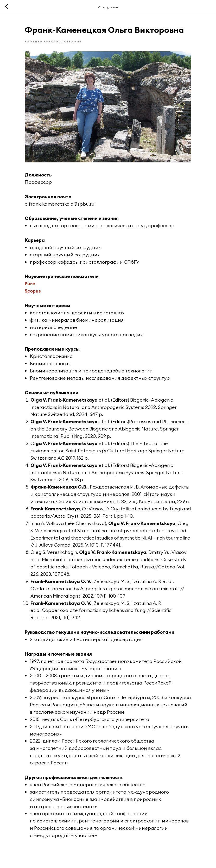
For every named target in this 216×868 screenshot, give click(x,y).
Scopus (33, 291)
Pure (30, 284)
